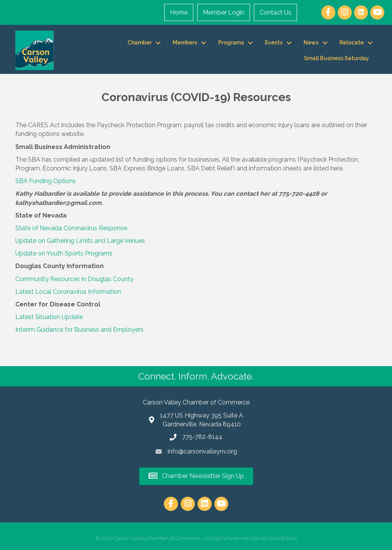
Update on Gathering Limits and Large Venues (80, 241)
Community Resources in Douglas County (74, 279)
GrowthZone (283, 538)
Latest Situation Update (49, 317)
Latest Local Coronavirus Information (68, 292)
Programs (231, 43)
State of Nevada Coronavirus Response (71, 228)
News (311, 43)
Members (185, 43)
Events (274, 43)
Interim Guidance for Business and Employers (79, 330)
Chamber (140, 43)
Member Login (224, 12)
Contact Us (275, 12)
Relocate (352, 43)
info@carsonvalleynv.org (202, 451)
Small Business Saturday (336, 58)
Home (179, 12)
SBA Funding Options (46, 181)
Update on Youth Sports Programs (64, 253)
